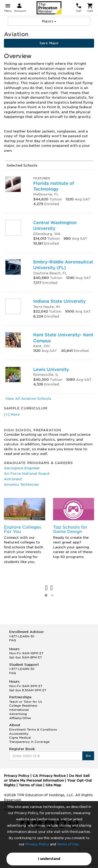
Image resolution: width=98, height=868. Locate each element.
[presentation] (47, 588)
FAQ (13, 640)
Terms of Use (68, 844)
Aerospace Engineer (22, 468)
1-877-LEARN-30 (22, 636)
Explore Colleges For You (22, 530)
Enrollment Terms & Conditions (33, 730)
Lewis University (51, 369)
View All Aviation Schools (28, 399)
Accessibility (19, 734)
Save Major (49, 43)
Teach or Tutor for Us (26, 702)
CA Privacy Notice (49, 776)
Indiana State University (59, 301)
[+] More (12, 414)
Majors (49, 21)
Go (88, 756)
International (19, 710)
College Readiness (23, 706)
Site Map (53, 785)
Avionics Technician (21, 484)
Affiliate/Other (20, 718)
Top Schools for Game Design (70, 530)
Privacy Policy (37, 844)
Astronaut (13, 479)
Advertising (18, 714)
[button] (46, 595)
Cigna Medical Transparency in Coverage (29, 740)
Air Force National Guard (27, 474)
